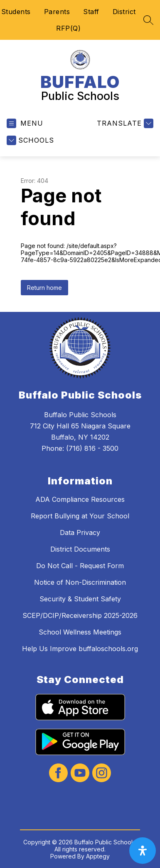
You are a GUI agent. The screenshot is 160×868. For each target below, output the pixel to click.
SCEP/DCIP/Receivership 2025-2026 (80, 615)
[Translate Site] (124, 123)
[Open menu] (25, 123)
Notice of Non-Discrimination (80, 582)
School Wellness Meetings (80, 632)
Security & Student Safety (80, 599)
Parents (57, 12)
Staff (91, 12)
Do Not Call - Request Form (80, 566)
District (124, 12)
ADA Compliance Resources (80, 499)
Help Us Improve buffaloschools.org (80, 649)
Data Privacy (80, 532)
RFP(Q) (68, 28)
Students (16, 12)
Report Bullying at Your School (80, 516)
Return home (44, 288)
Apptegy (98, 856)
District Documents (80, 549)
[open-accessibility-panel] (143, 851)
